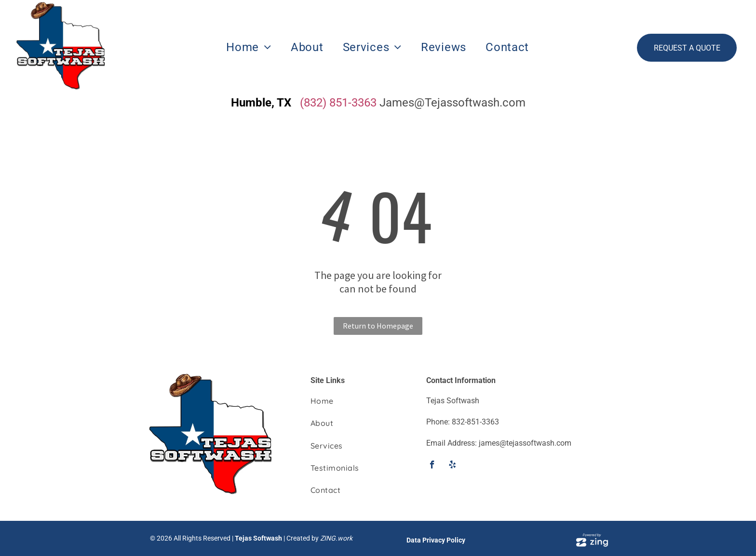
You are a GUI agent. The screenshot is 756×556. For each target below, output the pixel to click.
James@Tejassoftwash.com (452, 103)
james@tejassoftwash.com (525, 443)
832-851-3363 (475, 422)
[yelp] (452, 466)
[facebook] (432, 466)
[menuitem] (249, 47)
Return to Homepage (378, 326)
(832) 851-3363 (338, 103)
